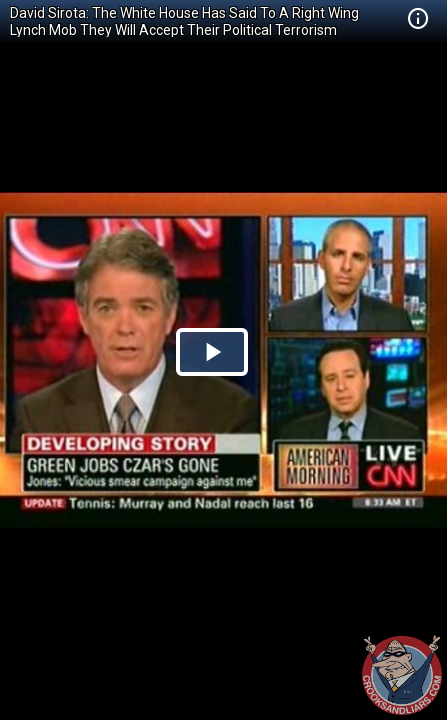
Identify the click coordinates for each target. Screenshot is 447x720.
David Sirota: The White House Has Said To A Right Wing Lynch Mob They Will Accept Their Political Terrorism (184, 21)
